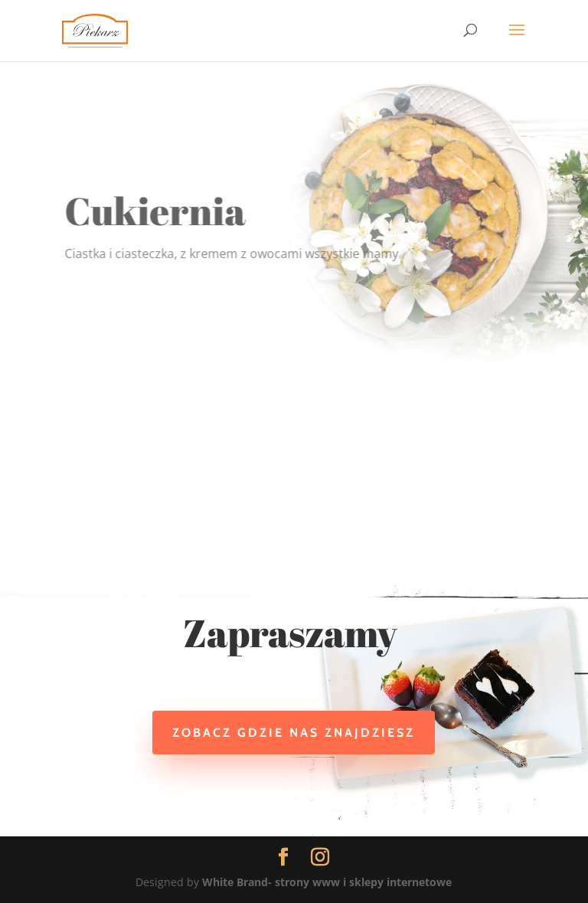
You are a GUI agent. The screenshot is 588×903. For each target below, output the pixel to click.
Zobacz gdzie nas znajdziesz (294, 733)
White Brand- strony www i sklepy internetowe (327, 882)
